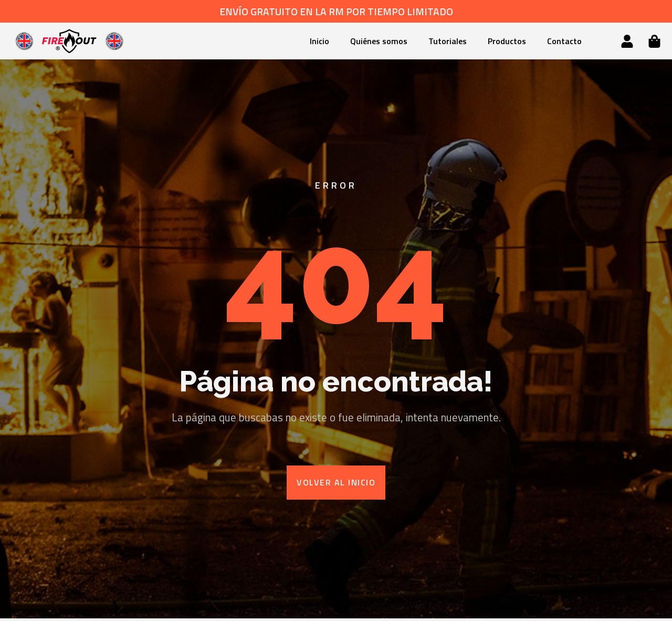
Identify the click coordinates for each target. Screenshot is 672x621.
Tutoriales (448, 41)
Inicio (319, 41)
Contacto (564, 41)
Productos (507, 41)
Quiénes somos (379, 41)
